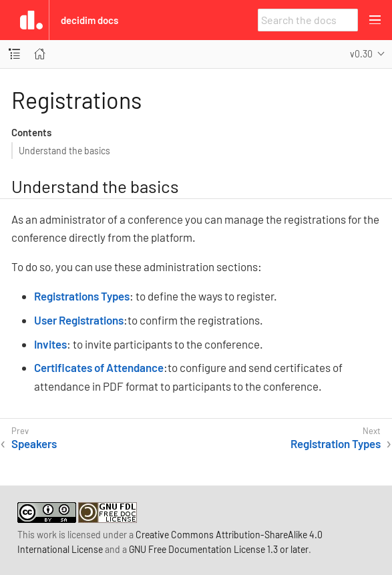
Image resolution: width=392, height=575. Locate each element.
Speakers (34, 443)
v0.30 (361, 54)
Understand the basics (64, 151)
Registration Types (336, 443)
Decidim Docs (89, 20)
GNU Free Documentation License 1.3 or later (219, 549)
